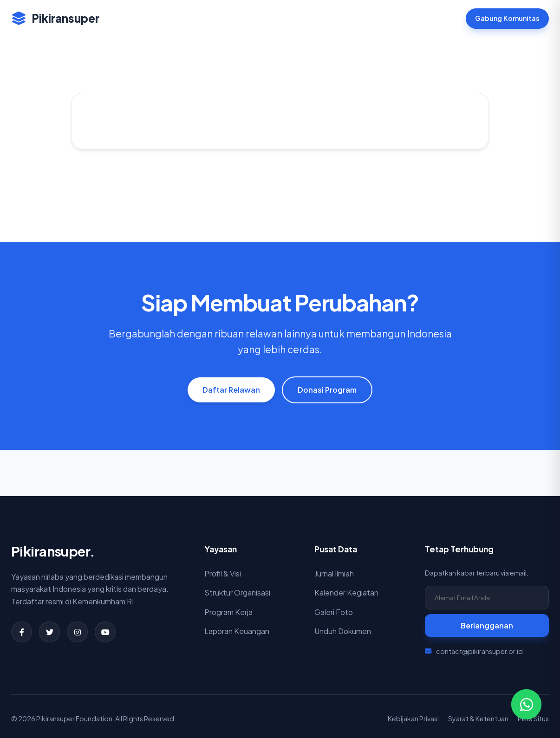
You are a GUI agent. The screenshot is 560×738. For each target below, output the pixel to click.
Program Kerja (228, 612)
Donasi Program (327, 390)
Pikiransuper (55, 18)
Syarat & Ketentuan (478, 719)
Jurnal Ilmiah (334, 573)
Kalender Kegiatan (346, 592)
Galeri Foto (334, 612)
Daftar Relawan (231, 390)
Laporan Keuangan (237, 631)
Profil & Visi (223, 573)
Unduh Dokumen (343, 631)
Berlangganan (487, 625)
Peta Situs (533, 719)
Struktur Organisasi (237, 592)
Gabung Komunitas (507, 18)
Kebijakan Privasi (413, 719)
